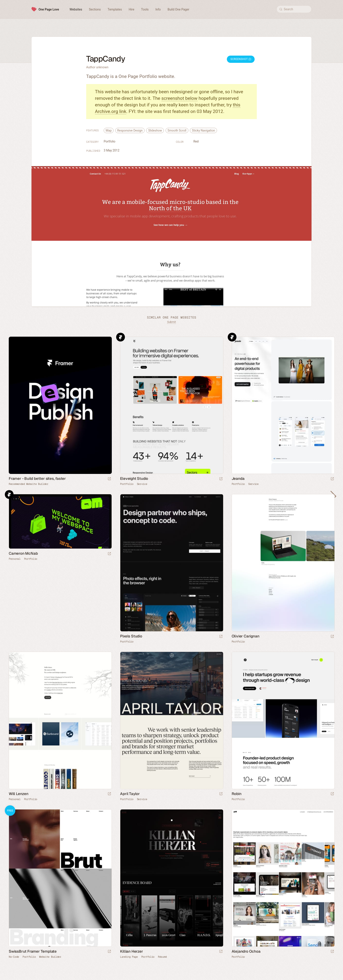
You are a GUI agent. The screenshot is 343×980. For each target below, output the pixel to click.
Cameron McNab (23, 553)
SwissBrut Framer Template (33, 951)
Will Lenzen (19, 794)
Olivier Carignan (246, 636)
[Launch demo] (109, 952)
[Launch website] (221, 479)
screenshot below (179, 98)
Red (196, 141)
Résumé (162, 957)
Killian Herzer (131, 951)
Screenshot (241, 59)
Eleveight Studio (134, 479)
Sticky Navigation (203, 130)
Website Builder (50, 957)
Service (142, 484)
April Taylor (130, 794)
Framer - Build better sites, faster (37, 479)
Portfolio (109, 141)
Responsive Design (130, 130)
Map (109, 130)
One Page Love (49, 9)
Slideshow (155, 130)
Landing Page (129, 957)
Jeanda (238, 479)
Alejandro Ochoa (246, 951)
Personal (15, 559)
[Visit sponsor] (109, 479)
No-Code (14, 957)
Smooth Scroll (177, 130)
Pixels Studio (131, 636)
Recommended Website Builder (29, 484)
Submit (171, 322)
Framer (121, 337)
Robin (237, 794)
